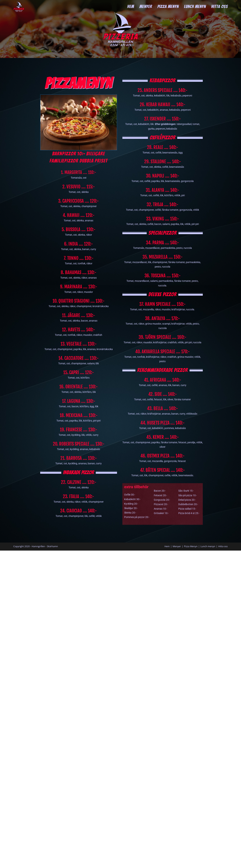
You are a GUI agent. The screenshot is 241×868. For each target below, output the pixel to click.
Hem (167, 546)
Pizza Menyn (191, 546)
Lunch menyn (208, 546)
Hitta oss (223, 546)
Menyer (177, 546)
